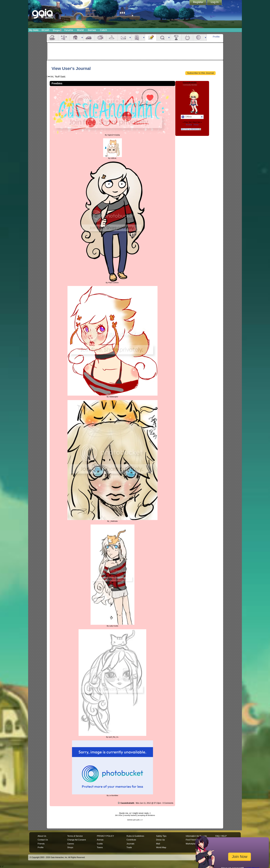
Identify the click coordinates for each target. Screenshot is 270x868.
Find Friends (192, 840)
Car (89, 37)
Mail (123, 37)
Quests (162, 37)
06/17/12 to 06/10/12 (190, 129)
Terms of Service (75, 836)
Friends (137, 37)
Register (198, 3)
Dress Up (160, 840)
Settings (199, 37)
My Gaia (34, 30)
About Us (42, 836)
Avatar (64, 37)
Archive (189, 125)
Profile (216, 37)
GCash (45, 30)
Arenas (100, 840)
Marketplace (191, 844)
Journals (130, 844)
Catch (104, 30)
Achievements (176, 37)
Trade (129, 847)
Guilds (100, 844)
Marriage (187, 37)
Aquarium (100, 37)
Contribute (131, 840)
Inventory (112, 37)
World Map (161, 847)
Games (92, 30)
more (82, 37)
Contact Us (43, 840)
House (75, 37)
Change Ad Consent (77, 840)
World (80, 30)
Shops (57, 30)
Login (214, 3)
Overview (52, 37)
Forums (69, 30)
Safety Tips (161, 836)
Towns (100, 847)
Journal (151, 37)
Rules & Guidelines (135, 836)
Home (196, 125)
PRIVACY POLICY (105, 836)
